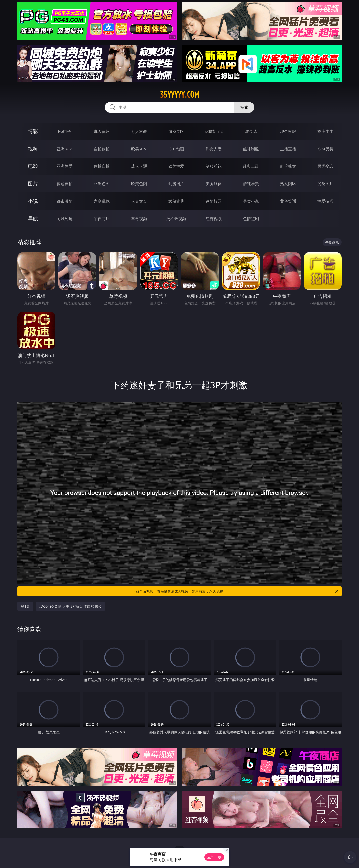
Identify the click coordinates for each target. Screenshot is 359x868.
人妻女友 (139, 201)
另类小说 (251, 201)
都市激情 (65, 201)
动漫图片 (176, 184)
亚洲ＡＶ (65, 149)
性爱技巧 (325, 201)
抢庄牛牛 (325, 131)
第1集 (25, 606)
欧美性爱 (176, 166)
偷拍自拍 (102, 166)
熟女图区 (288, 184)
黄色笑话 (288, 201)
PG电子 (64, 131)
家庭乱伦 (102, 201)
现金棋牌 (288, 131)
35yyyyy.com (179, 95)
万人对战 (139, 131)
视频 (33, 149)
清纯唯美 (251, 184)
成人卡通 (139, 166)
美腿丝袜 (214, 184)
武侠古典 (176, 201)
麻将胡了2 (214, 131)
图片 (33, 184)
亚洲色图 (102, 184)
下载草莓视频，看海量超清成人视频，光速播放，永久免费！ (236, 591)
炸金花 (251, 131)
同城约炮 (65, 219)
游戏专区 (176, 131)
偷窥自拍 (65, 184)
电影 (33, 166)
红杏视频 (214, 219)
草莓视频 (139, 219)
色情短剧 (251, 219)
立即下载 (214, 857)
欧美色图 (139, 184)
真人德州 (102, 131)
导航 (33, 218)
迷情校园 (214, 201)
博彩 (33, 131)
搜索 (244, 107)
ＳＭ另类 (325, 149)
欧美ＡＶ (139, 149)
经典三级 (251, 166)
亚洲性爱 (65, 166)
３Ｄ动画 (176, 149)
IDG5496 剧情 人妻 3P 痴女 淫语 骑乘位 (71, 606)
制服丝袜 (214, 166)
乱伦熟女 (288, 166)
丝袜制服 (251, 149)
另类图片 (325, 184)
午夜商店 (102, 219)
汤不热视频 (176, 219)
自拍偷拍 (102, 149)
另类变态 (325, 166)
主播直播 (288, 149)
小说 (33, 201)
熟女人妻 (214, 149)
